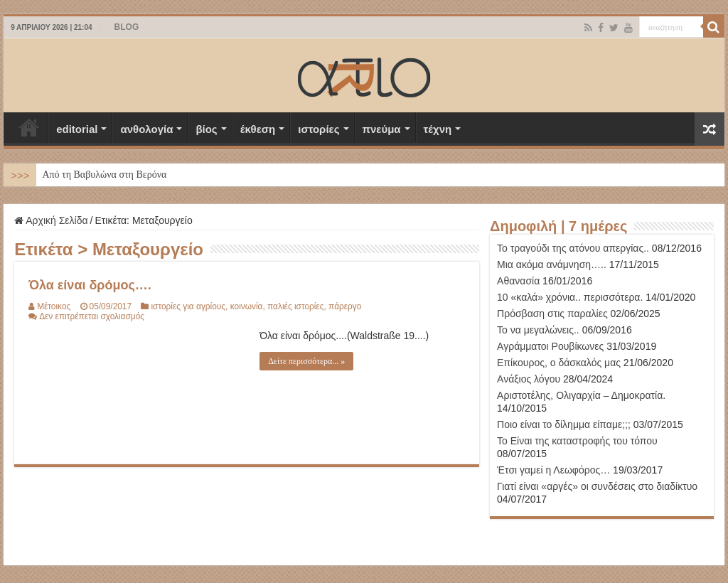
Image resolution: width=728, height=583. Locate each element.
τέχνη (438, 129)
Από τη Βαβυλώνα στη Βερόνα (104, 175)
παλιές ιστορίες (295, 306)
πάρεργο (345, 306)
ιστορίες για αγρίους (188, 306)
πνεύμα (382, 129)
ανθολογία (146, 129)
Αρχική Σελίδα (29, 127)
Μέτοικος (54, 306)
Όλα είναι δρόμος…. (90, 285)
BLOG (127, 27)
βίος (206, 129)
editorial (77, 129)
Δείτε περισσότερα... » (306, 361)
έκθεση (258, 129)
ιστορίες (318, 129)
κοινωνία (247, 306)
